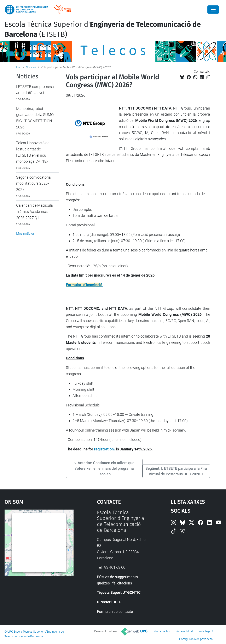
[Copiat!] (208, 77)
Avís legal (205, 631)
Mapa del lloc (162, 631)
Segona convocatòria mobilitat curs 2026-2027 (33, 183)
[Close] (213, 10)
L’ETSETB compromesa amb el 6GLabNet (35, 90)
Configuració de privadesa (196, 639)
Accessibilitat (185, 631)
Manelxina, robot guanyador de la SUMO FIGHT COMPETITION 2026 (35, 118)
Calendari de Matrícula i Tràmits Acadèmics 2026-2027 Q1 (35, 211)
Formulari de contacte (115, 612)
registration (104, 449)
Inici (19, 67)
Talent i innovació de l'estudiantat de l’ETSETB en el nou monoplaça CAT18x (33, 152)
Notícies (31, 67)
